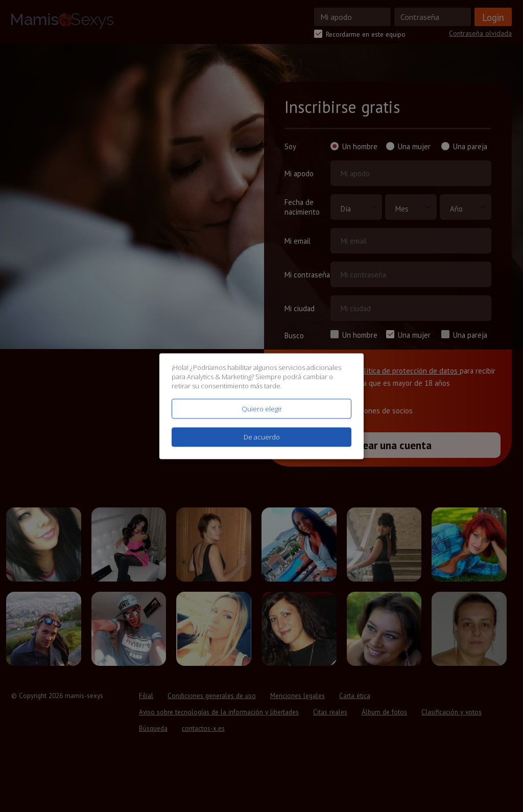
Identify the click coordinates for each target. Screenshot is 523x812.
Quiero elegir (262, 409)
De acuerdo (262, 437)
